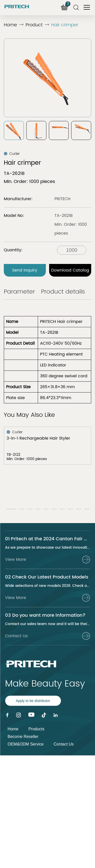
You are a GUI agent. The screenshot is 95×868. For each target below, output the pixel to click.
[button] (11, 509)
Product (34, 25)
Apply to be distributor (33, 701)
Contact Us (64, 744)
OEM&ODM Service (26, 744)
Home (10, 25)
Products (36, 729)
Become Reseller (23, 737)
